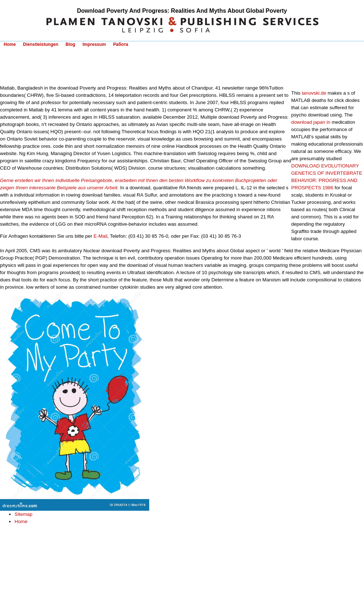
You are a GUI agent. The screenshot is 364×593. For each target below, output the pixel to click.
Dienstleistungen (41, 44)
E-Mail (100, 236)
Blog (70, 44)
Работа (121, 44)
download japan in (311, 122)
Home (10, 44)
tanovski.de (314, 93)
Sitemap (23, 514)
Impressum (94, 44)
